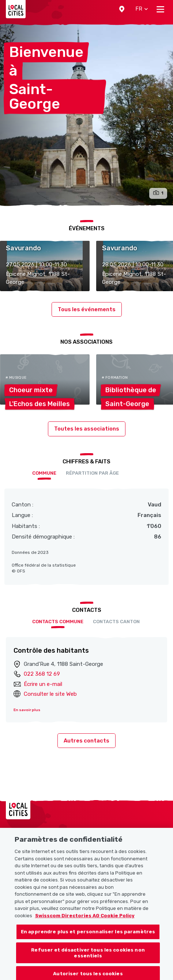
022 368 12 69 (42, 674)
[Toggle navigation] (160, 9)
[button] (122, 9)
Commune (44, 473)
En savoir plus (27, 710)
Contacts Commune (58, 622)
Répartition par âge (92, 473)
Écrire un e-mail (43, 684)
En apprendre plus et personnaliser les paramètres (88, 939)
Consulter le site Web (50, 694)
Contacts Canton (116, 622)
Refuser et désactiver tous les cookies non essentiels (88, 960)
